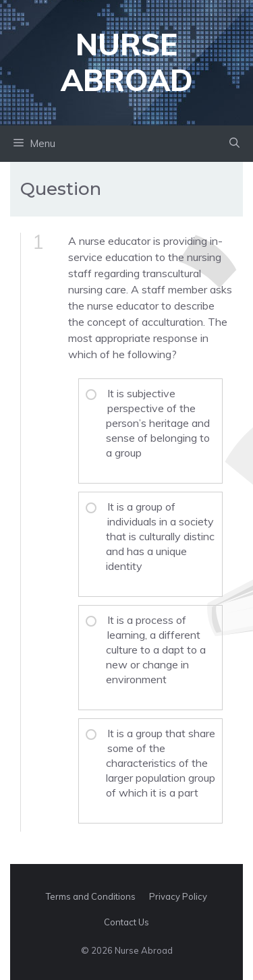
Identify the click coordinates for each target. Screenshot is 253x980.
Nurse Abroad (127, 62)
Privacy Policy (178, 896)
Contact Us (126, 922)
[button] (234, 144)
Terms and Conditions (91, 896)
